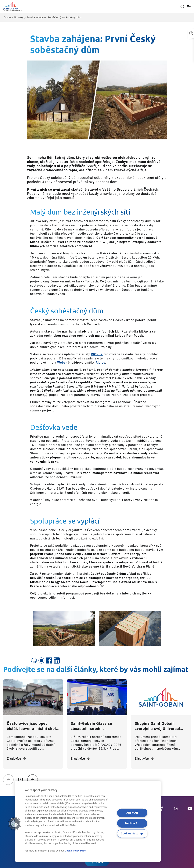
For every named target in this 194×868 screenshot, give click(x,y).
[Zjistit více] (33, 697)
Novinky (19, 17)
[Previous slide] (8, 780)
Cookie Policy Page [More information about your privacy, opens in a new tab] (75, 851)
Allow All (132, 813)
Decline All (132, 823)
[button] (191, 32)
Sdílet (97, 862)
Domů (7, 17)
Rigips (100, 363)
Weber (62, 363)
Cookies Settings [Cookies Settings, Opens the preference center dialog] (132, 834)
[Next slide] (33, 780)
